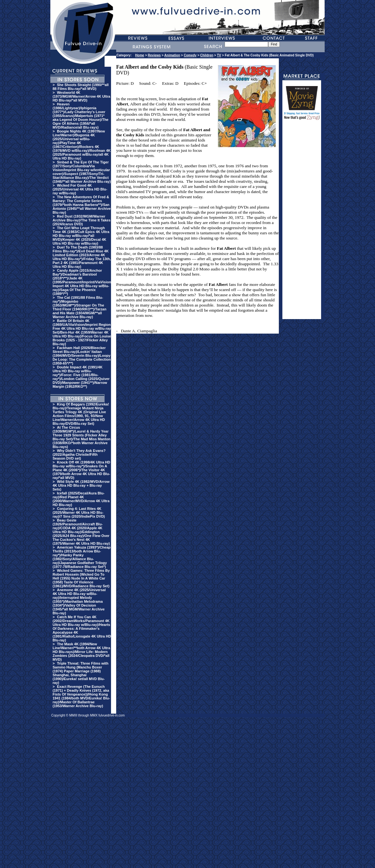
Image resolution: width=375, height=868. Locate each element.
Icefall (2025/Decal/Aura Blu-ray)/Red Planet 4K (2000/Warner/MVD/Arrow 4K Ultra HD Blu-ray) (81, 499)
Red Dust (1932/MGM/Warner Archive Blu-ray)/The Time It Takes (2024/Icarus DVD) (81, 220)
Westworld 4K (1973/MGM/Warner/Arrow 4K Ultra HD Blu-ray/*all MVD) (81, 96)
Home (140, 55)
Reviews (154, 55)
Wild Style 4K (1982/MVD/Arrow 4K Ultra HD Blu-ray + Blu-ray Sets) (81, 485)
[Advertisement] (302, 222)
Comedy (190, 55)
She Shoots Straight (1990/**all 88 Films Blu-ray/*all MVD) (81, 87)
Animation (172, 55)
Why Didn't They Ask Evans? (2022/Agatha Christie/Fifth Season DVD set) (79, 454)
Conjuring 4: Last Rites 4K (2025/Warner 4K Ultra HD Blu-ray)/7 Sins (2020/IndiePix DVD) (79, 512)
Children (207, 55)
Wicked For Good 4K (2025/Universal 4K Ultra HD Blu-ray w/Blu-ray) (80, 189)
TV (219, 55)
